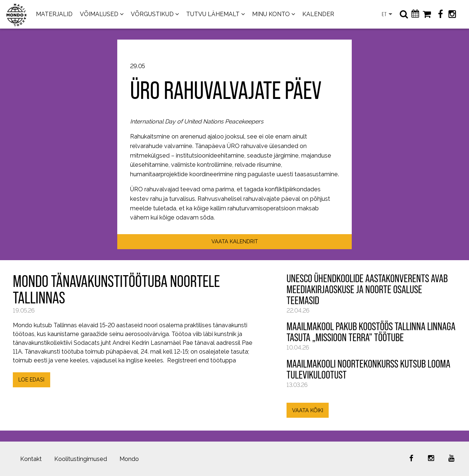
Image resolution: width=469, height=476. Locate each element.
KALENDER (318, 14)
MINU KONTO (271, 14)
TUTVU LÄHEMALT (213, 14)
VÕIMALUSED (99, 14)
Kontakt (31, 459)
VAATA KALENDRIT (235, 241)
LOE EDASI (31, 379)
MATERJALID (54, 14)
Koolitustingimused (81, 459)
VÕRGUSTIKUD (152, 14)
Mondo (129, 459)
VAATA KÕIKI (308, 410)
